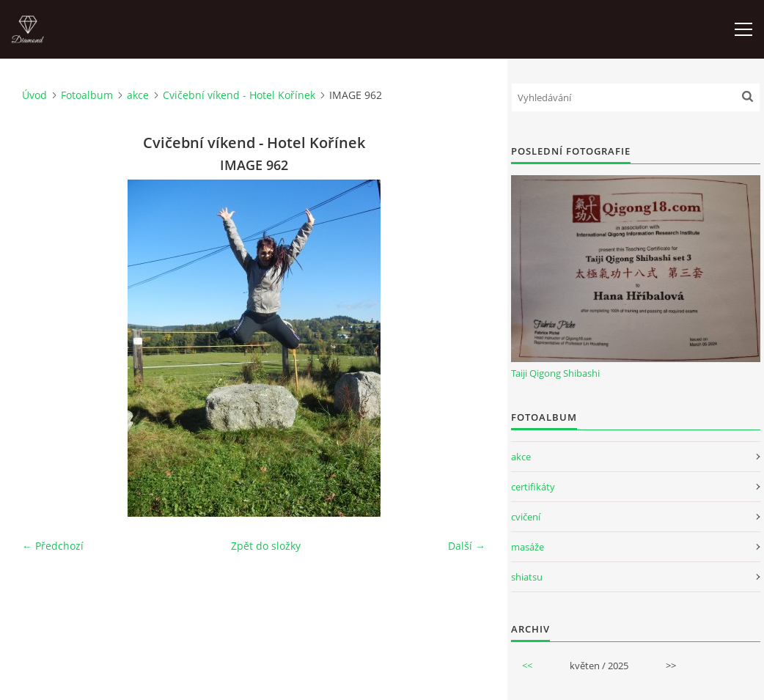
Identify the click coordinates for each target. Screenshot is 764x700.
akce (138, 95)
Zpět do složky (266, 546)
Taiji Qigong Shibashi (555, 373)
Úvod (34, 95)
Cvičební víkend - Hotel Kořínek (239, 95)
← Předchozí (53, 546)
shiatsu (527, 577)
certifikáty (533, 487)
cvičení (526, 517)
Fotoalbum (87, 95)
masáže (528, 547)
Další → (467, 546)
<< (527, 666)
